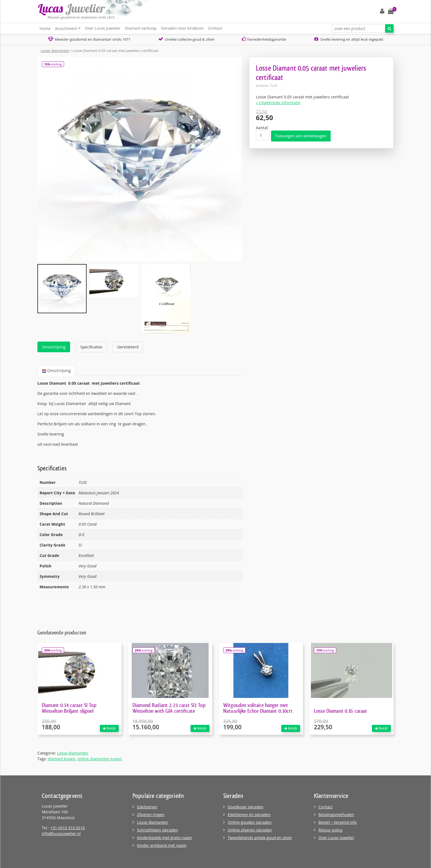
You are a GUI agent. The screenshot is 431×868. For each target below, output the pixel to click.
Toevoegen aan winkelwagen (301, 136)
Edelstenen (147, 807)
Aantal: (262, 128)
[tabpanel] (140, 414)
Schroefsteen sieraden (158, 830)
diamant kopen (62, 759)
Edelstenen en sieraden (249, 815)
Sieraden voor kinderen (183, 28)
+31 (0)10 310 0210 (68, 828)
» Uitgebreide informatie (278, 103)
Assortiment (66, 28)
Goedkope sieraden (246, 807)
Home (45, 28)
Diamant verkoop (141, 28)
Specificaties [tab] (91, 347)
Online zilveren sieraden (250, 830)
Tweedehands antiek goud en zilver (260, 838)
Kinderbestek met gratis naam (165, 838)
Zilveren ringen (151, 815)
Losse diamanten (55, 51)
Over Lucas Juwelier (103, 28)
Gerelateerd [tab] (128, 347)
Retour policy (331, 830)
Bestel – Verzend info (338, 822)
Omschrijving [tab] (54, 347)
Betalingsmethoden (336, 815)
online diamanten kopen (100, 759)
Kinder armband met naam (162, 845)
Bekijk (109, 728)
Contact (215, 28)
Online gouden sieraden (250, 822)
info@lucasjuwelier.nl (61, 834)
